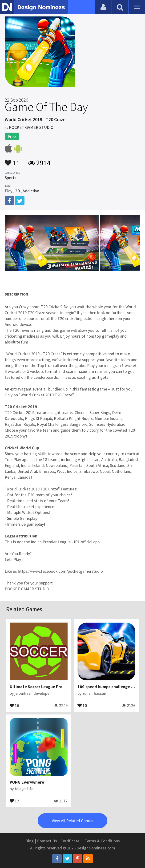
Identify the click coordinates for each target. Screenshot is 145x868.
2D (17, 191)
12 (14, 801)
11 (12, 161)
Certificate (70, 841)
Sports (10, 178)
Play (8, 191)
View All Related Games (72, 821)
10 (82, 705)
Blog (30, 841)
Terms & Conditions (102, 841)
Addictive (31, 191)
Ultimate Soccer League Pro (36, 687)
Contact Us (47, 841)
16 (14, 705)
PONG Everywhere (27, 782)
